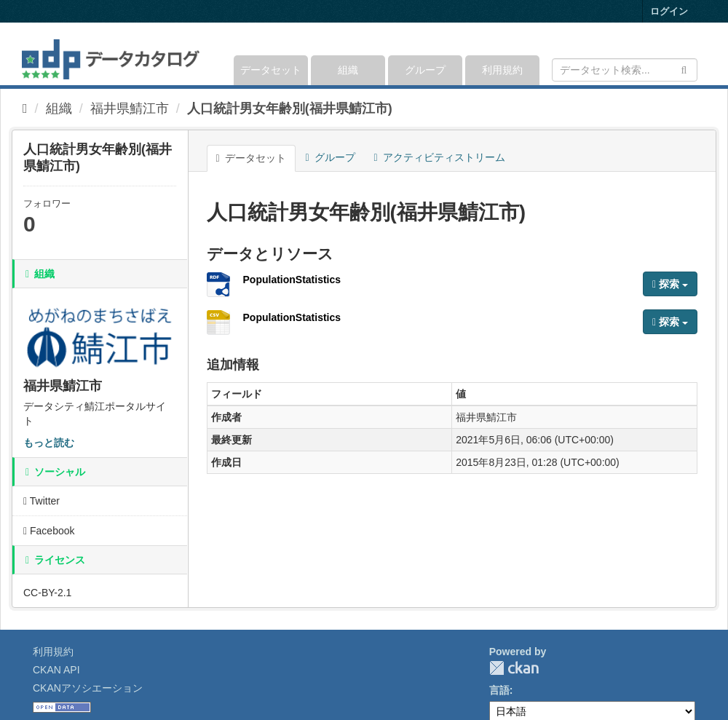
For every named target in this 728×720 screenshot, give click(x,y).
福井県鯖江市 (130, 108)
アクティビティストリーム (440, 157)
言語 (499, 690)
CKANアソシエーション (88, 688)
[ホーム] (25, 108)
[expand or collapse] (696, 54)
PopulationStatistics (292, 280)
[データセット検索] (625, 70)
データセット (271, 70)
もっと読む (49, 443)
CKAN (514, 668)
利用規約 (502, 70)
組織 (348, 70)
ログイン (669, 11)
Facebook (49, 531)
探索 (670, 284)
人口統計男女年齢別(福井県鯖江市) (290, 108)
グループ (425, 70)
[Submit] (684, 69)
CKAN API (56, 670)
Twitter (41, 501)
